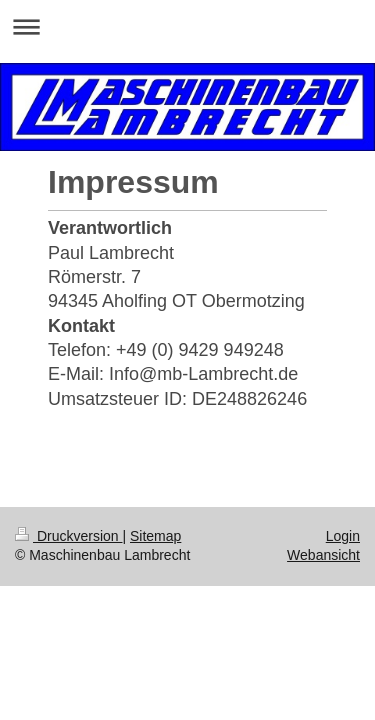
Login (343, 536)
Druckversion (68, 536)
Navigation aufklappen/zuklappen (187, 26)
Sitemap (155, 536)
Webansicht (323, 555)
